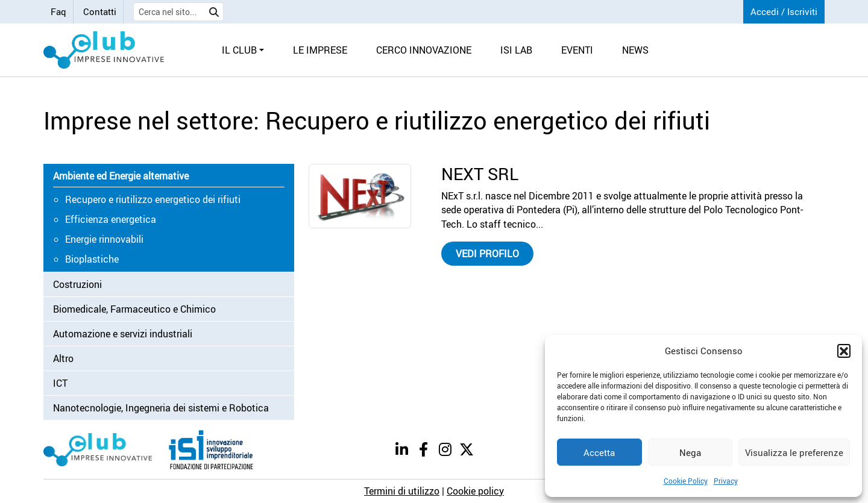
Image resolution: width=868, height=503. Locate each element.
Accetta (599, 452)
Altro (63, 358)
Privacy (726, 481)
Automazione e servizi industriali (123, 334)
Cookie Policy (686, 481)
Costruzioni (77, 284)
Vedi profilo (487, 254)
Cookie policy (475, 491)
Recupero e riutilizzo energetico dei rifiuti (153, 199)
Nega (690, 452)
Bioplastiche (92, 259)
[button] (844, 351)
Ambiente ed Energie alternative (121, 176)
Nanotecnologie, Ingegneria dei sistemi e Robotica (161, 408)
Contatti (100, 11)
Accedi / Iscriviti (784, 11)
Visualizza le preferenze (794, 452)
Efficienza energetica (111, 219)
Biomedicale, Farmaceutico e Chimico (134, 309)
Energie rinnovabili (104, 239)
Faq (58, 11)
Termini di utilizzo (402, 491)
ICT (60, 383)
